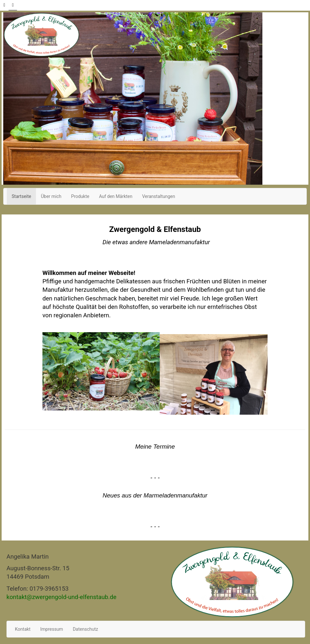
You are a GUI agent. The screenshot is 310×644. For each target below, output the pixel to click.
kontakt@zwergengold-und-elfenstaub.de (61, 597)
